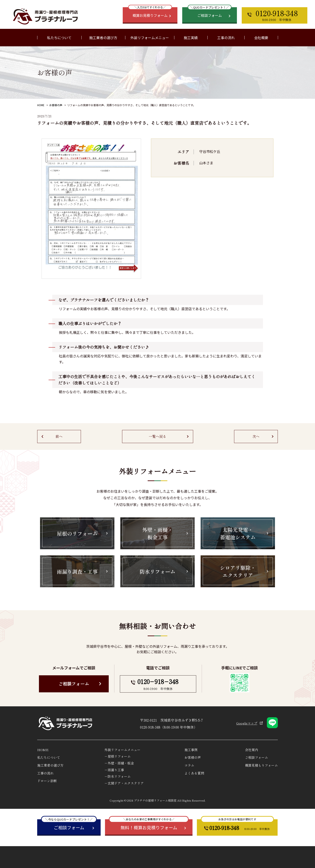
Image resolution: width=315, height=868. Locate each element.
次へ (256, 436)
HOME (41, 105)
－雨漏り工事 (114, 770)
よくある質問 (194, 773)
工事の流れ (226, 38)
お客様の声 (56, 105)
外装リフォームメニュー (122, 750)
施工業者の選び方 (103, 38)
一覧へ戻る (157, 436)
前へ (59, 436)
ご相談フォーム (74, 684)
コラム (189, 765)
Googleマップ (247, 723)
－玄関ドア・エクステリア (124, 783)
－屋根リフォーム (117, 756)
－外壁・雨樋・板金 (119, 763)
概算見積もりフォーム (261, 765)
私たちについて (49, 757)
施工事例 (191, 750)
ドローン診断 (47, 781)
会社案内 (252, 750)
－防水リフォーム (117, 776)
